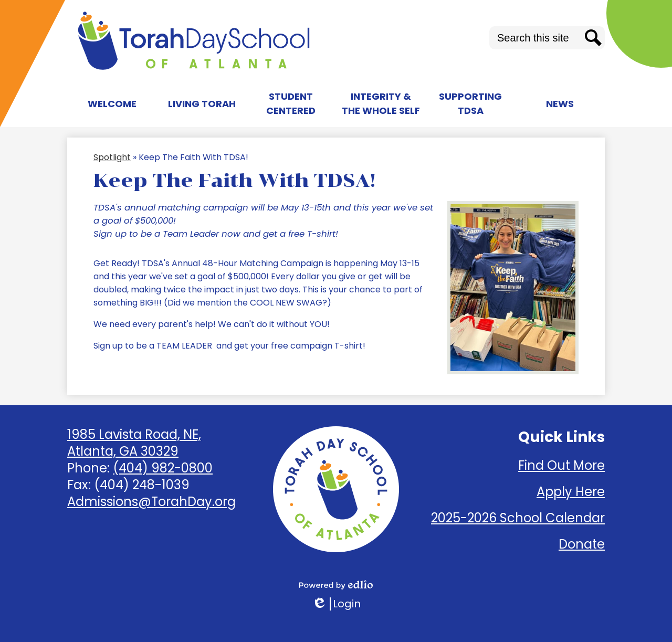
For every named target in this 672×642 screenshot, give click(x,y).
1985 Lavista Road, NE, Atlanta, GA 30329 (134, 443)
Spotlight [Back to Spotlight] (112, 157)
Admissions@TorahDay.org (151, 502)
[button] (112, 103)
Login (336, 604)
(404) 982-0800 (163, 468)
